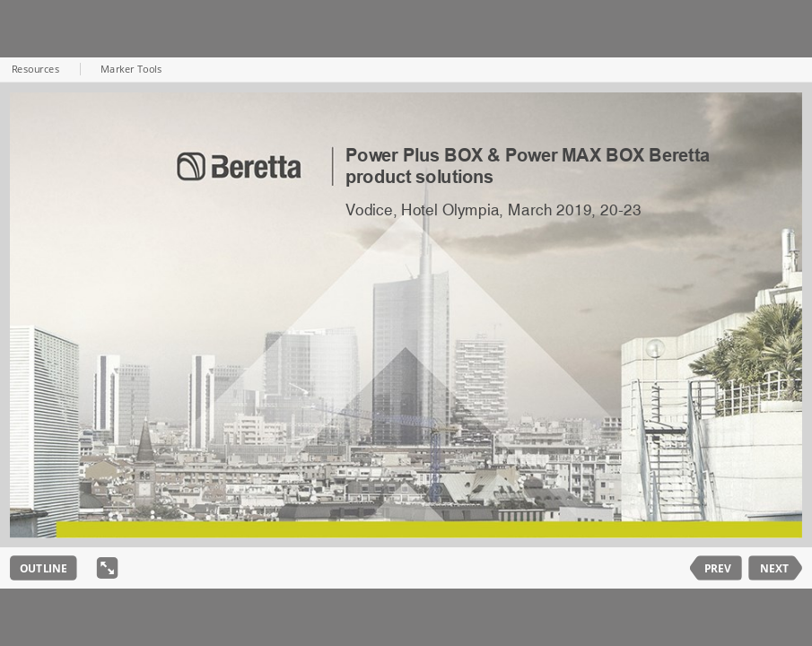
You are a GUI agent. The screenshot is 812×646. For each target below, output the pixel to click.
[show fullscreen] (108, 568)
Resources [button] (35, 70)
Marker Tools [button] (131, 70)
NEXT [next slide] (774, 568)
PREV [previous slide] (717, 568)
